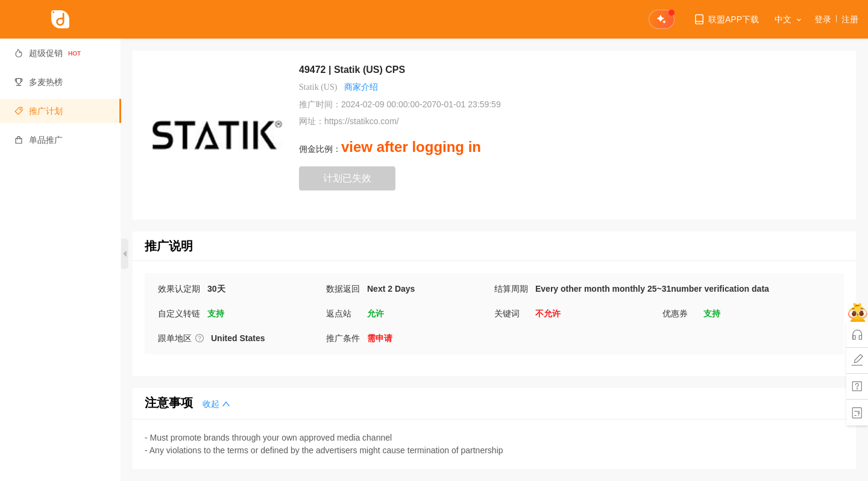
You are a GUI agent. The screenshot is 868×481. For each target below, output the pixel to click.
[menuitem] (61, 53)
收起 (216, 404)
